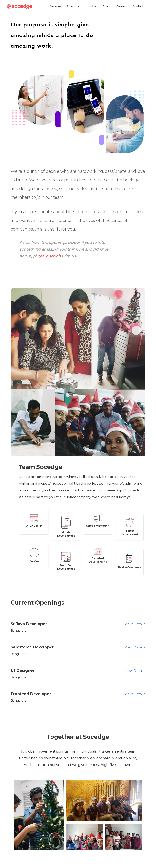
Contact (138, 6)
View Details (135, 624)
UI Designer (22, 670)
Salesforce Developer (32, 647)
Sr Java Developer (29, 624)
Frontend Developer (31, 694)
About (107, 6)
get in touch (49, 256)
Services (56, 6)
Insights (91, 6)
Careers (122, 6)
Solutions (73, 6)
